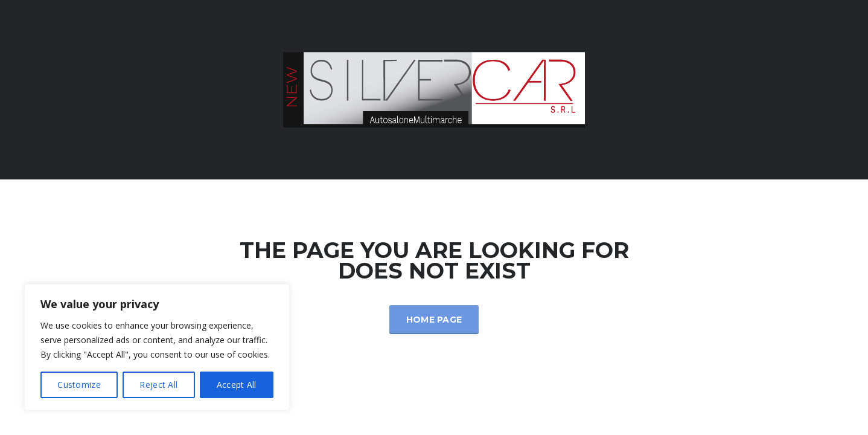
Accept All (237, 385)
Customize (79, 385)
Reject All (158, 385)
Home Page (434, 320)
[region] (157, 347)
